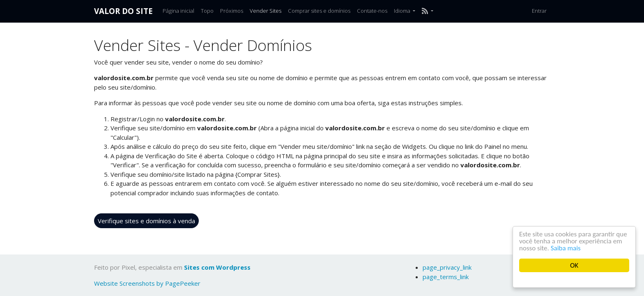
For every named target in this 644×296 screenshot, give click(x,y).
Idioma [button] (403, 11)
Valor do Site (123, 11)
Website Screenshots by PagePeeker (147, 283)
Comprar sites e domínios (319, 11)
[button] (427, 11)
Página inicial (178, 11)
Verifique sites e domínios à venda (146, 221)
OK (574, 265)
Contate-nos (372, 11)
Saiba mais (566, 248)
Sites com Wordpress (217, 267)
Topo (207, 11)
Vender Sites (266, 11)
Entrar (539, 11)
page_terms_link (446, 277)
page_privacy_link (447, 267)
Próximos (232, 11)
